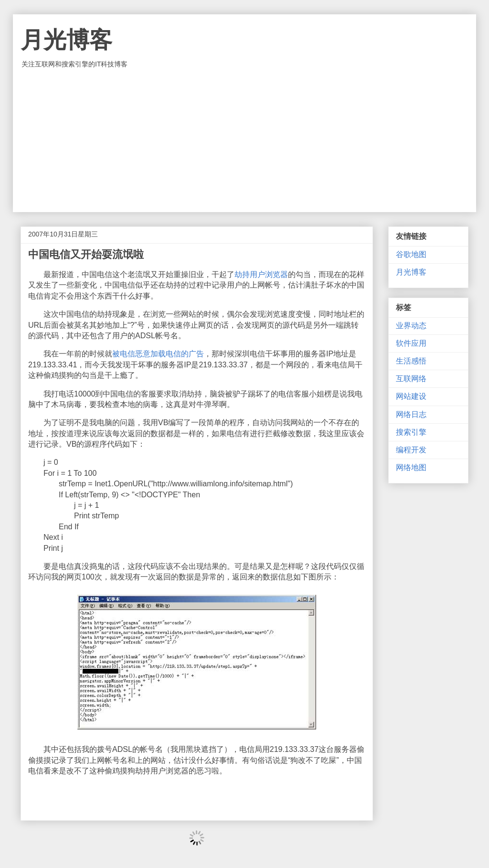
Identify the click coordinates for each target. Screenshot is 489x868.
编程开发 (411, 450)
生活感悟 (411, 361)
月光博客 (66, 40)
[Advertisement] (244, 140)
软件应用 (411, 343)
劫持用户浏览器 (261, 274)
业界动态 (411, 326)
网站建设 (411, 396)
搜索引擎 (411, 432)
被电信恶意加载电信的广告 (158, 354)
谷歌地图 (411, 254)
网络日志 (411, 414)
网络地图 (411, 467)
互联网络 (411, 379)
